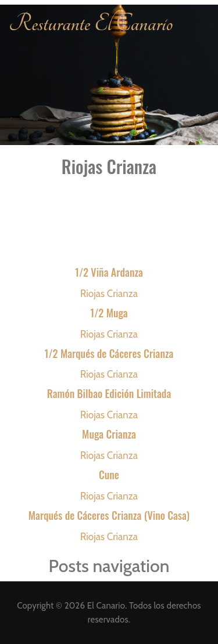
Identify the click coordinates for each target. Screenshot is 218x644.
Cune (109, 475)
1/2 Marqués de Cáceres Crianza (109, 353)
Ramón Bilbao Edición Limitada (109, 393)
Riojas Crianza (109, 294)
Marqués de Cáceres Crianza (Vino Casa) (109, 515)
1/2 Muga (109, 313)
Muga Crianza (109, 434)
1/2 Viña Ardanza (109, 272)
